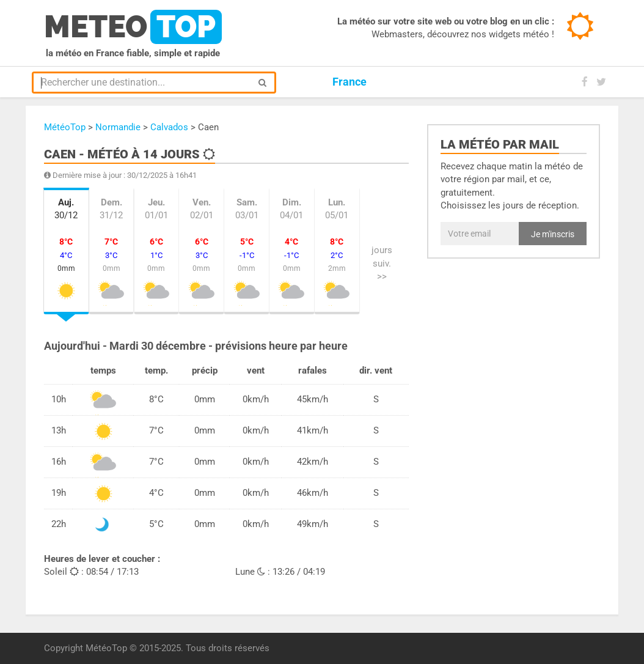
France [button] (349, 82)
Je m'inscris (553, 234)
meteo (133, 27)
